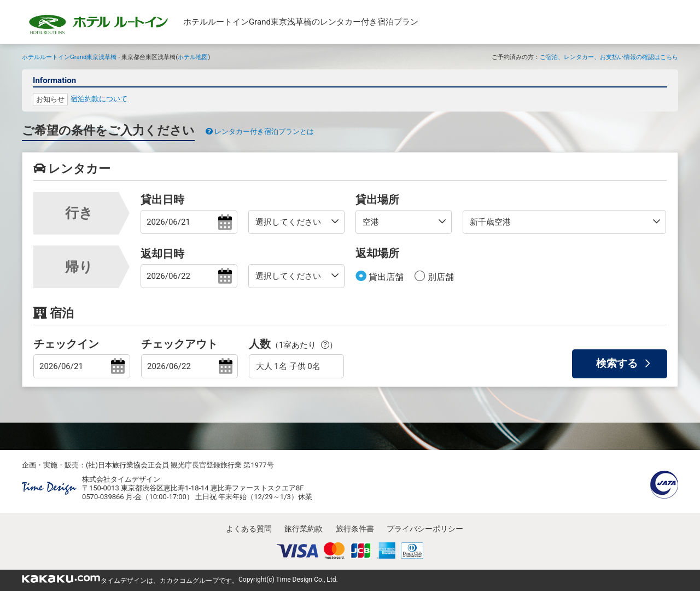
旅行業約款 (304, 529)
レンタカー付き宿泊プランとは (260, 131)
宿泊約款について (99, 99)
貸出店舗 (385, 277)
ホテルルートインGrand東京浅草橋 (69, 57)
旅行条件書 (355, 529)
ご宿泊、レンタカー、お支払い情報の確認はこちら (609, 57)
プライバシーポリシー (425, 529)
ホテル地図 (193, 57)
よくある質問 (249, 529)
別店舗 (440, 277)
